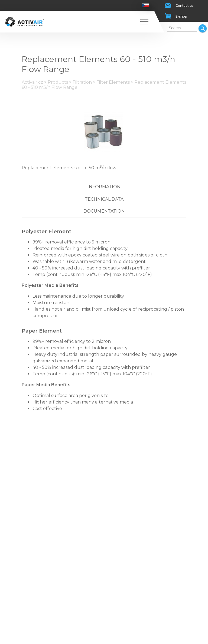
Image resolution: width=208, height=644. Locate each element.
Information (104, 187)
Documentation (104, 211)
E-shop (181, 16)
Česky (146, 5)
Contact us (184, 6)
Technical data (104, 199)
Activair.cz (32, 82)
